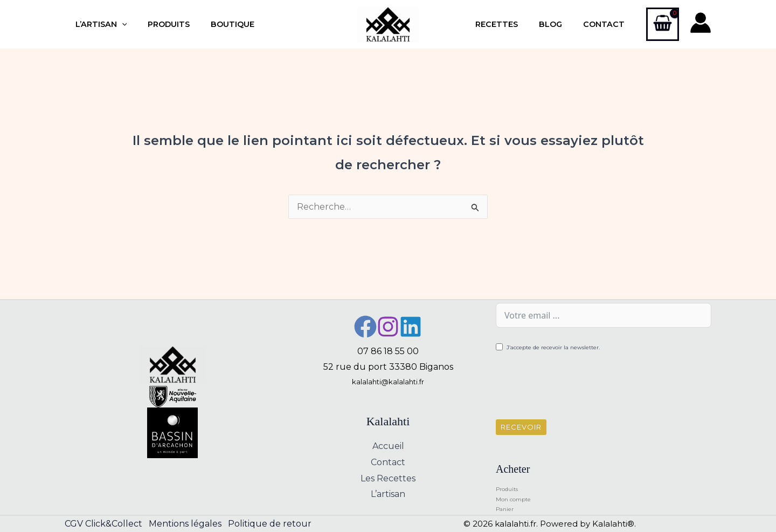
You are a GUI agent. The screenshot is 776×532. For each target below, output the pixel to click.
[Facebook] (365, 327)
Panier (505, 509)
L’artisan (98, 24)
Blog (559, 24)
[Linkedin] (411, 327)
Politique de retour (274, 524)
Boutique (219, 24)
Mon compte (513, 499)
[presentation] (578, 388)
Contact (607, 24)
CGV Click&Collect (103, 524)
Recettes (511, 24)
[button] (119, 24)
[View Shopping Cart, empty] (663, 24)
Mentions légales (187, 524)
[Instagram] (388, 327)
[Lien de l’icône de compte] (701, 23)
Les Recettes (388, 478)
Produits (161, 24)
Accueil (388, 446)
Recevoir (521, 427)
